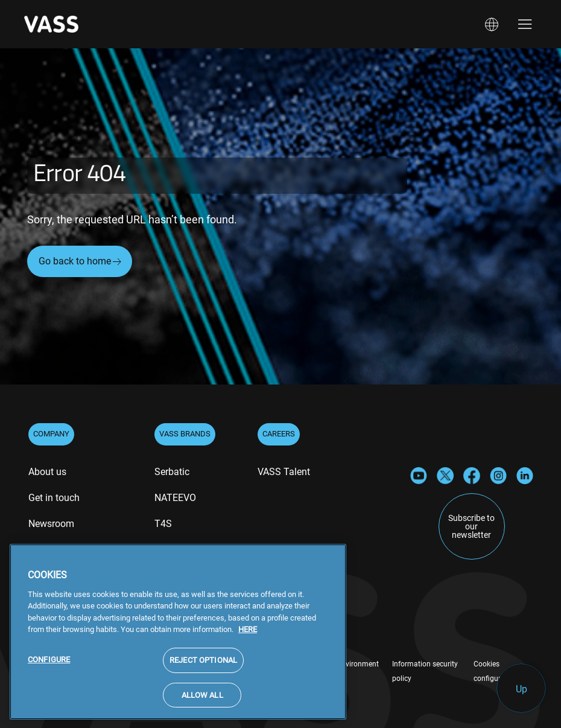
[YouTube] (419, 475)
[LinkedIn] (525, 475)
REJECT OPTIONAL (203, 666)
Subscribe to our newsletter (471, 526)
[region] (178, 637)
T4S (163, 524)
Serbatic (172, 472)
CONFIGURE (49, 665)
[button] (492, 24)
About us (47, 472)
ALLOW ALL (202, 701)
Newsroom (51, 524)
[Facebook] (472, 475)
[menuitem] (47, 473)
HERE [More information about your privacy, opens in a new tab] (248, 635)
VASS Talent (284, 472)
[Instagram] (498, 475)
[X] (445, 475)
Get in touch (54, 498)
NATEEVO (175, 498)
